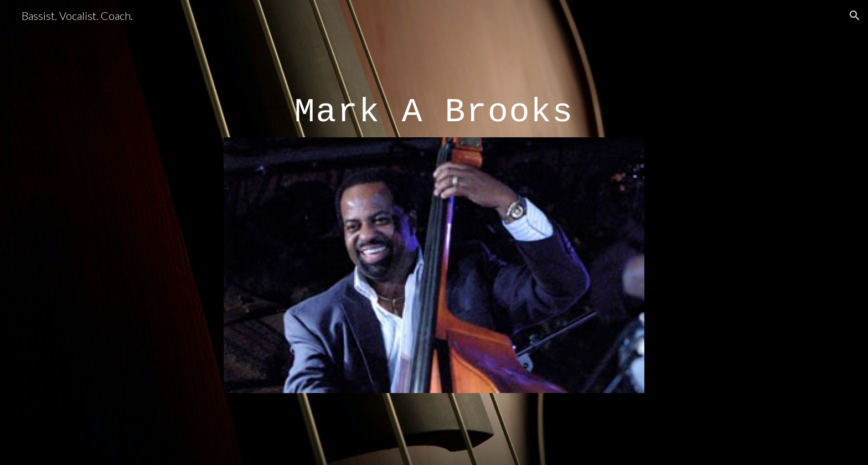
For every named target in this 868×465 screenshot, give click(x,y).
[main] (434, 104)
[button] (855, 15)
